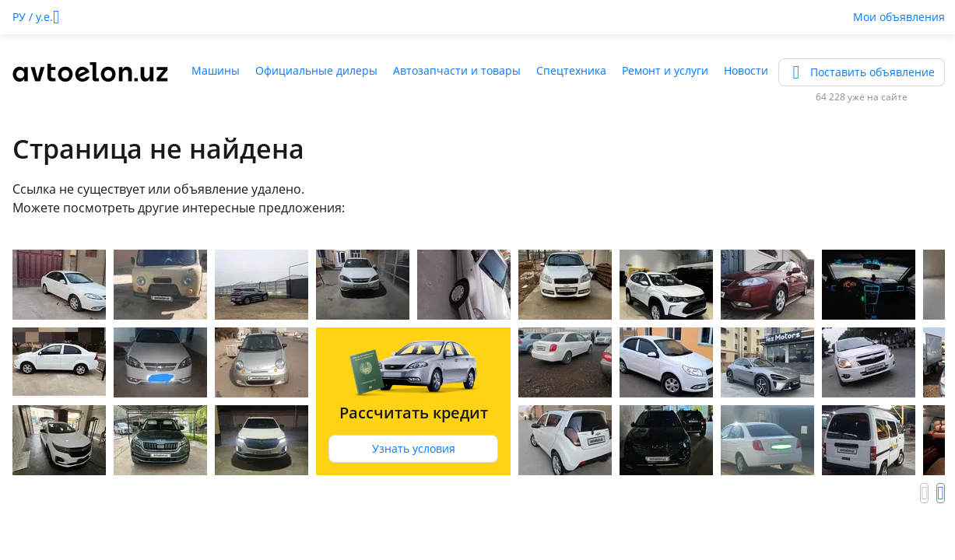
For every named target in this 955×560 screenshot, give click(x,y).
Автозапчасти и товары (457, 70)
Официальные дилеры (316, 70)
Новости (746, 70)
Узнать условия (414, 448)
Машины (216, 70)
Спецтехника (571, 70)
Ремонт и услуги (665, 70)
